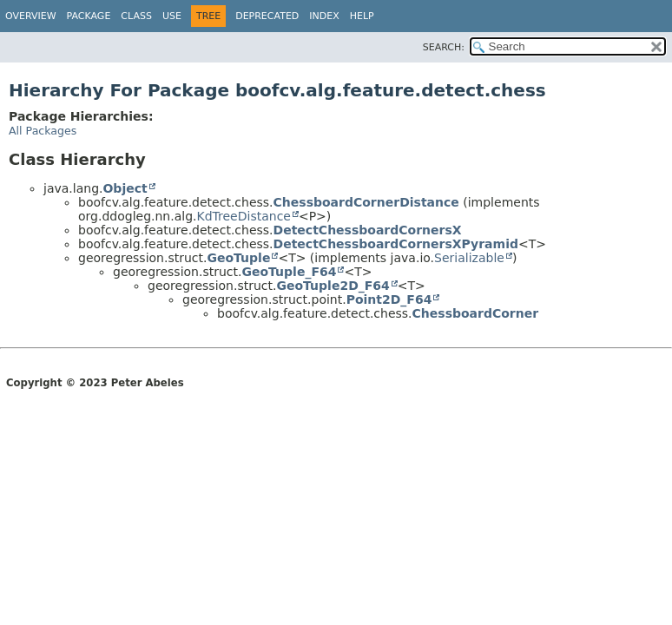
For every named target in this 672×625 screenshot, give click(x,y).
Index (324, 16)
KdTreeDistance (243, 216)
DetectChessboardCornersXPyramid (396, 244)
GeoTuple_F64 (290, 272)
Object (125, 188)
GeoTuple (239, 258)
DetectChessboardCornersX (368, 230)
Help (362, 16)
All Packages (43, 131)
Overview (31, 16)
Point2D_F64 (389, 299)
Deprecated (267, 16)
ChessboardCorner (476, 313)
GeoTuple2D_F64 (333, 286)
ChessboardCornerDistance (366, 202)
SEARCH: (444, 47)
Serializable (469, 258)
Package (89, 16)
